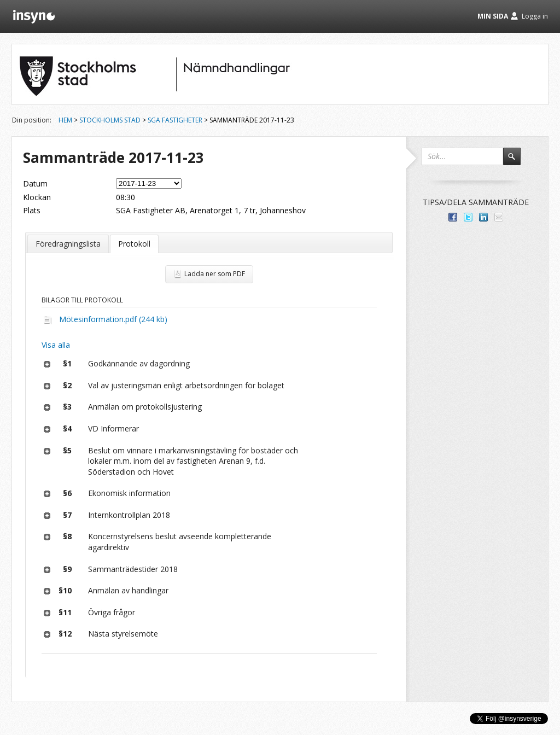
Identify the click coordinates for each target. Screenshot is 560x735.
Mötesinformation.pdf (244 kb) (113, 319)
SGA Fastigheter (175, 120)
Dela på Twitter (468, 217)
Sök (517, 161)
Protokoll (134, 244)
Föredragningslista (68, 244)
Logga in (535, 16)
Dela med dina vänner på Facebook (453, 217)
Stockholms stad (110, 120)
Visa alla (56, 345)
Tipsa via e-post (499, 217)
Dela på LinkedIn (483, 217)
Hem (65, 120)
